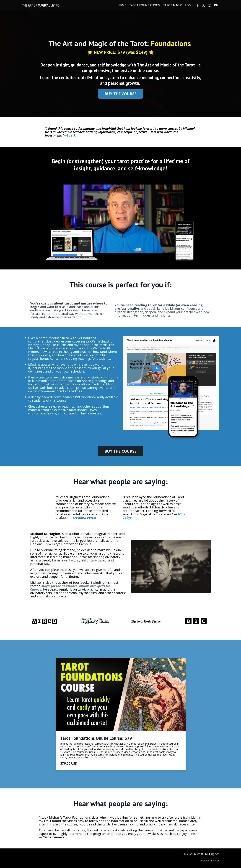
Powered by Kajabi (210, 861)
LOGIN (189, 5)
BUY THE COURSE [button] (121, 94)
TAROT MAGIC (172, 5)
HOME (122, 5)
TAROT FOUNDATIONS (144, 5)
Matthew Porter (85, 518)
